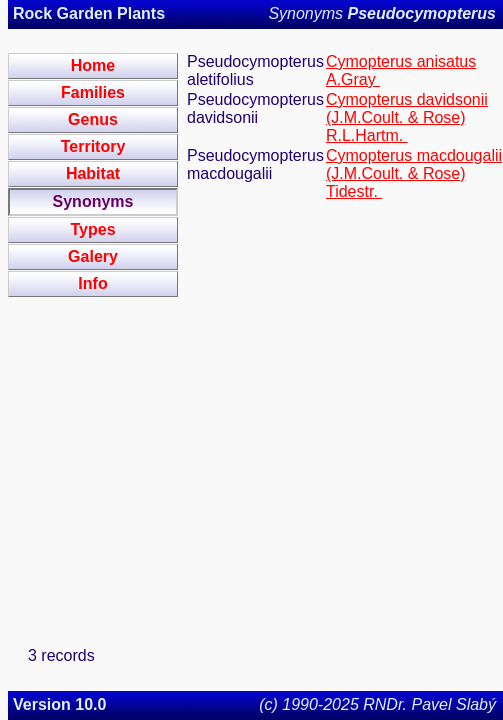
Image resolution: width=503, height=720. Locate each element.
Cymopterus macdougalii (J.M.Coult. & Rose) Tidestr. (414, 173)
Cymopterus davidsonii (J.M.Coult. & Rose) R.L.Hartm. (407, 117)
